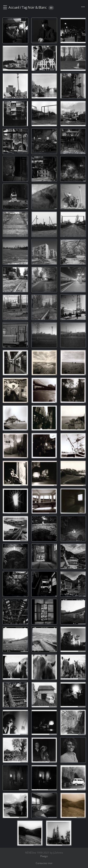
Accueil (14, 7)
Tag (24, 7)
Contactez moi (44, 863)
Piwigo (44, 856)
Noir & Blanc (37, 7)
